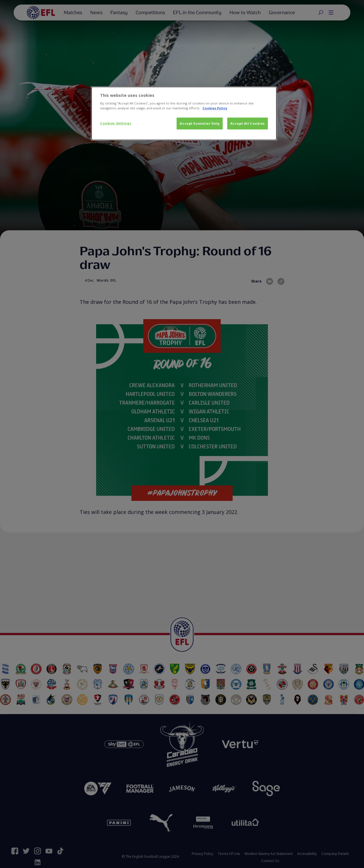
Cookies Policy (215, 108)
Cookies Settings (116, 123)
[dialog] (184, 114)
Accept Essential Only (200, 123)
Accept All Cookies (248, 123)
